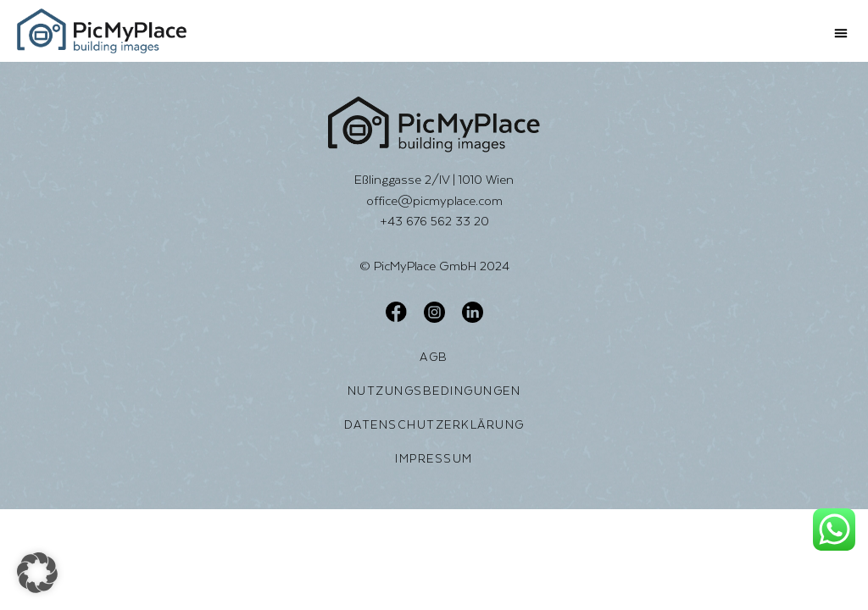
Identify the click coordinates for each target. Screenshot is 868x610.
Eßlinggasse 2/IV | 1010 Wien (434, 179)
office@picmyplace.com (434, 200)
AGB (434, 357)
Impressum (434, 458)
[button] (841, 33)
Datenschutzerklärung (434, 424)
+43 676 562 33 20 (434, 221)
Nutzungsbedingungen (434, 391)
